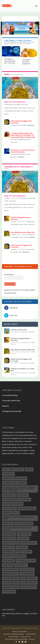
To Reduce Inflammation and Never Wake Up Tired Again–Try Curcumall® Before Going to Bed (23, 135)
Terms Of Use (25, 637)
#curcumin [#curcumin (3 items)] (22, 495)
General (28, 139)
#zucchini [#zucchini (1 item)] (27, 552)
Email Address (9, 274)
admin (8, 198)
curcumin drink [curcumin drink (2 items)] (11, 569)
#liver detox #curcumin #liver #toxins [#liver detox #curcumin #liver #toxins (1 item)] (17, 529)
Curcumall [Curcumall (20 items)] (8, 561)
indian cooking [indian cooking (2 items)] (10, 574)
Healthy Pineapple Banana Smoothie (20, 218)
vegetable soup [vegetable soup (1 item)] (28, 587)
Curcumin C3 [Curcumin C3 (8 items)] (21, 565)
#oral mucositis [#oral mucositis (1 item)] (11, 543)
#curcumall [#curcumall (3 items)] (9, 495)
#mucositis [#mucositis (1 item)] (23, 538)
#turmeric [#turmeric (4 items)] (22, 547)
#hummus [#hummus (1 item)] (7, 513)
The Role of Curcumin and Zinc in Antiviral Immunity (23, 151)
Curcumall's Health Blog (18, 139)
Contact (32, 639)
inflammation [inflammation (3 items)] (27, 574)
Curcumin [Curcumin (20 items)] (8, 565)
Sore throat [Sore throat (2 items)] (19, 583)
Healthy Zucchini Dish (15, 102)
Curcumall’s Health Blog (11, 401)
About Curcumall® (19, 632)
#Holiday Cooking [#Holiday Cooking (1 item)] (27, 508)
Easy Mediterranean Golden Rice (23, 232)
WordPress (34, 628)
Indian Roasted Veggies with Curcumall (21, 122)
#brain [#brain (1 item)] (29, 469)
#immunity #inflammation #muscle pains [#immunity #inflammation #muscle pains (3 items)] (19, 518)
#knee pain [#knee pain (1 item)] (8, 523)
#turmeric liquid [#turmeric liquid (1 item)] (11, 552)
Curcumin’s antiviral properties (27, 62)
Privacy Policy (13, 637)
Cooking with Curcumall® (12, 105)
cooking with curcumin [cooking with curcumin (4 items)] (14, 556)
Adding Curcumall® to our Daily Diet (22, 370)
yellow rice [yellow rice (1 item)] (9, 592)
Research (13, 157)
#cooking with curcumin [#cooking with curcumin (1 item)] (15, 478)
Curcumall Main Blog (10, 395)
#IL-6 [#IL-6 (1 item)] (17, 513)
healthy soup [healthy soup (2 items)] (27, 569)
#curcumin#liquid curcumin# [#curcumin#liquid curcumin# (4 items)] (17, 499)
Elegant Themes (16, 628)
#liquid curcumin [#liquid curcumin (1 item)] (24, 523)
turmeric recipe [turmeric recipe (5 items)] (11, 587)
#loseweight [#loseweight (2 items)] (9, 534)
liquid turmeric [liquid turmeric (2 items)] (29, 578)
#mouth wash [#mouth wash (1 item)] (9, 538)
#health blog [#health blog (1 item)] (9, 508)
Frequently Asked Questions (14, 634)
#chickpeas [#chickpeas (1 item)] (8, 474)
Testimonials (31, 634)
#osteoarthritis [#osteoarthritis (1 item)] (29, 543)
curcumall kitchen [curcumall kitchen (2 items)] (26, 561)
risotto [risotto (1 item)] (7, 583)
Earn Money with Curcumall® (16, 639)
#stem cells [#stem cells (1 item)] (9, 547)
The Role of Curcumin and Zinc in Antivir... (10, 61)
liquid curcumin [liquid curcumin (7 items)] (11, 578)
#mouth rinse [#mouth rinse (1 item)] (24, 534)
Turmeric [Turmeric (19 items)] (32, 583)
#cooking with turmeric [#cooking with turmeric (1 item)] (14, 483)
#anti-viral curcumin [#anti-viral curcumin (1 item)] (13, 469)
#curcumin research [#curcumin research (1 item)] (13, 504)
